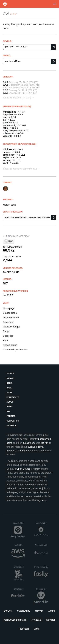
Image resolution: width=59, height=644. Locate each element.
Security (11, 426)
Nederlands (24, 611)
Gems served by (41, 567)
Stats (9, 393)
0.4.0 (6, 88)
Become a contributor (18, 451)
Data (9, 388)
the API (45, 443)
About (10, 402)
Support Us (13, 421)
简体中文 (39, 611)
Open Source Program (28, 469)
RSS (5, 340)
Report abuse (10, 345)
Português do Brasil (15, 620)
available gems (35, 447)
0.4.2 (6, 82)
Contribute (13, 397)
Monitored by (19, 567)
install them (29, 443)
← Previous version (16, 236)
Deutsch (24, 629)
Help (9, 407)
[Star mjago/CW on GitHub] (9, 241)
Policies (11, 416)
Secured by (42, 589)
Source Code (10, 313)
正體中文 (52, 611)
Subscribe (8, 336)
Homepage (9, 308)
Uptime (10, 378)
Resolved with (42, 545)
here (43, 500)
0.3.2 (6, 93)
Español (51, 620)
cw (6, 13)
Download (8, 322)
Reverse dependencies (15, 350)
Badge (6, 331)
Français (37, 620)
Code (9, 383)
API (8, 411)
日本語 (37, 629)
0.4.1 (6, 85)
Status (10, 374)
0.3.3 (6, 90)
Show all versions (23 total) (17, 97)
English (8, 611)
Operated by (19, 524)
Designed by (42, 523)
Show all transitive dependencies (20, 169)
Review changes (12, 327)
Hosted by (19, 545)
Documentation (11, 317)
